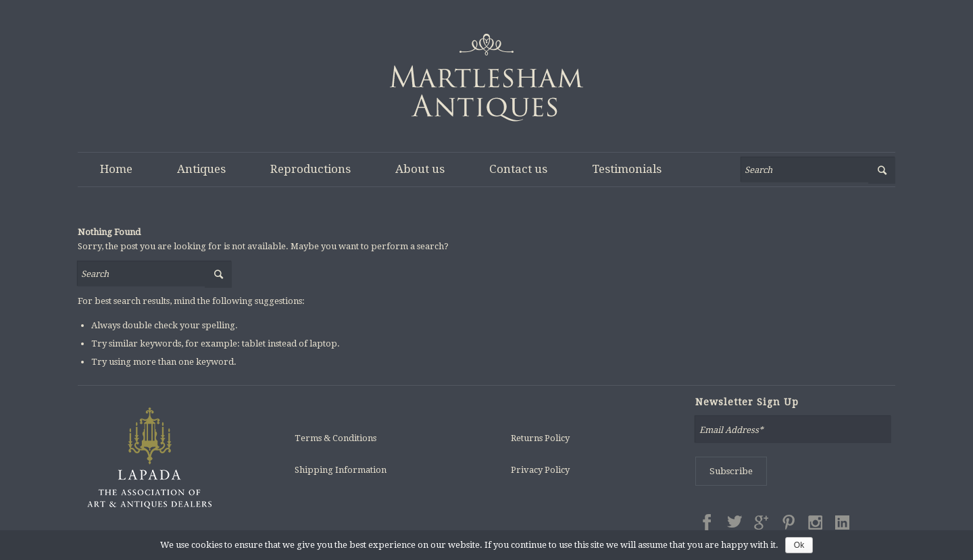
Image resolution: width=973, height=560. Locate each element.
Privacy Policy (540, 470)
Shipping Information (341, 470)
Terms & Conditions (335, 438)
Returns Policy (540, 438)
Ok (799, 545)
